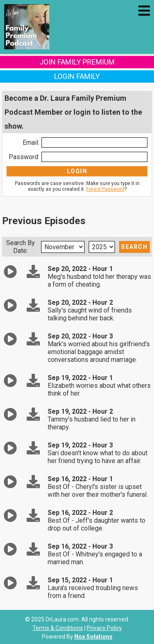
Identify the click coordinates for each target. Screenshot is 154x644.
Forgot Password (105, 189)
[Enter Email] (94, 142)
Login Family (77, 76)
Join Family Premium (77, 62)
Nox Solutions (93, 637)
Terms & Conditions (58, 628)
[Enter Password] (94, 157)
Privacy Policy (104, 628)
